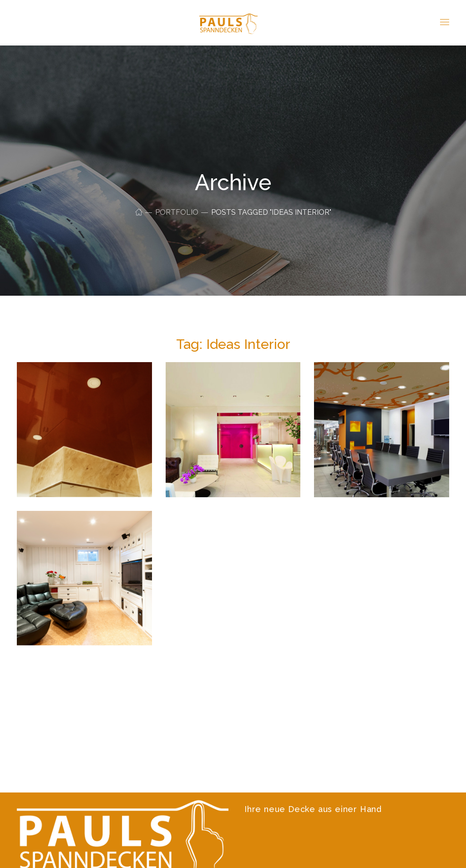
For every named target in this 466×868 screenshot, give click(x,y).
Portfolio (177, 212)
